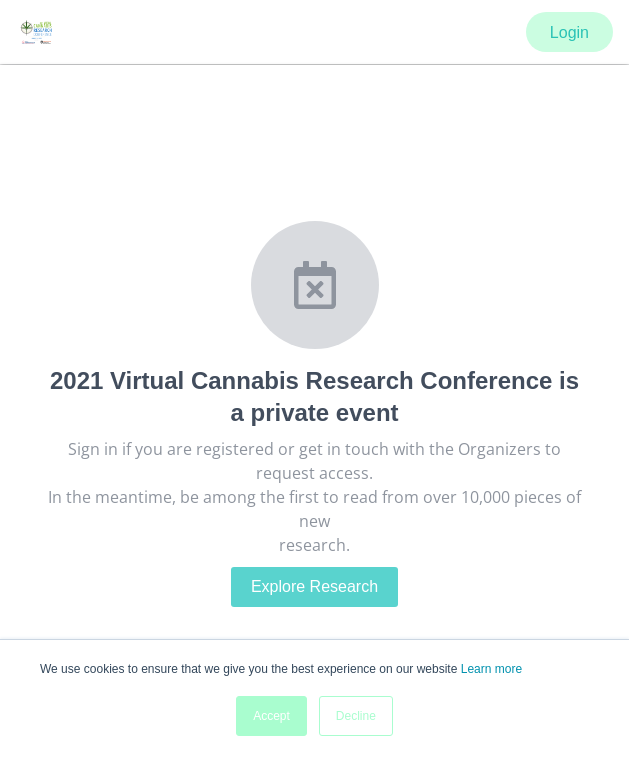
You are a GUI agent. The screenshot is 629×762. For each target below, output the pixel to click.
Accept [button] (271, 716)
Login (569, 32)
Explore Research (314, 586)
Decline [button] (356, 716)
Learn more (491, 669)
